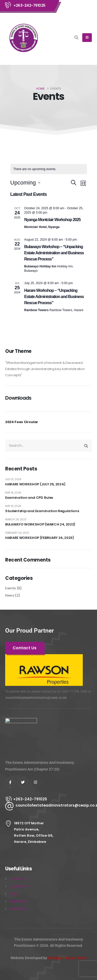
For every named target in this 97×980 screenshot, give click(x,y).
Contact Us (18, 879)
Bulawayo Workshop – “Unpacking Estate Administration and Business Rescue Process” (54, 253)
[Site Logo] (23, 38)
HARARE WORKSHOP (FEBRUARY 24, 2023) (40, 538)
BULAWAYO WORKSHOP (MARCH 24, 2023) (40, 524)
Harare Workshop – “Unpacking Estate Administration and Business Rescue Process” (54, 297)
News (10, 595)
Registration (19, 901)
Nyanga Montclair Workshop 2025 (53, 220)
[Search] (86, 445)
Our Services (19, 886)
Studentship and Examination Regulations (42, 511)
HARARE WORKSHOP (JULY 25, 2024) (35, 484)
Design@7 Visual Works (67, 958)
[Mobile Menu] (87, 38)
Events (10, 588)
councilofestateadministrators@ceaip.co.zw (36, 698)
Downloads (18, 909)
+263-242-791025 (29, 5)
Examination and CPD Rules (29, 498)
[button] (77, 38)
